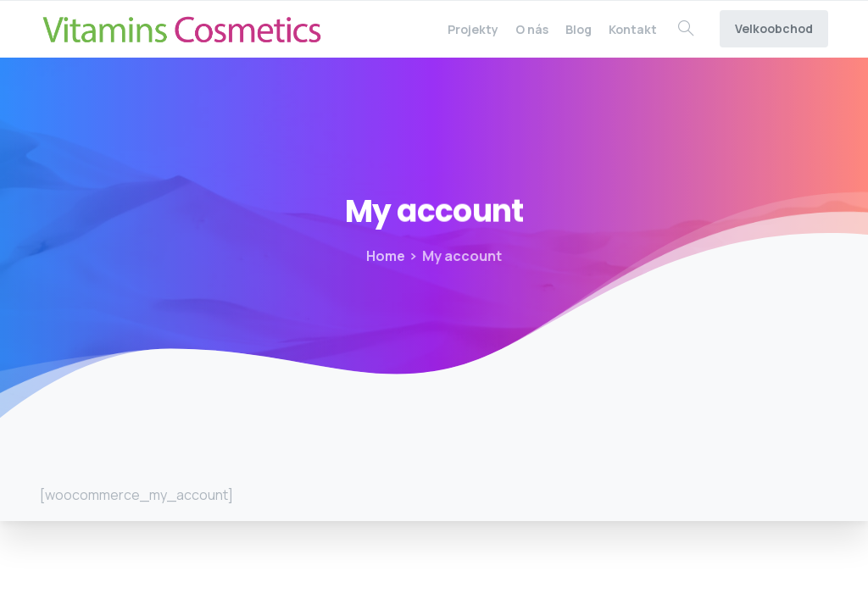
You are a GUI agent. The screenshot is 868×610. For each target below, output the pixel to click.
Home (386, 256)
